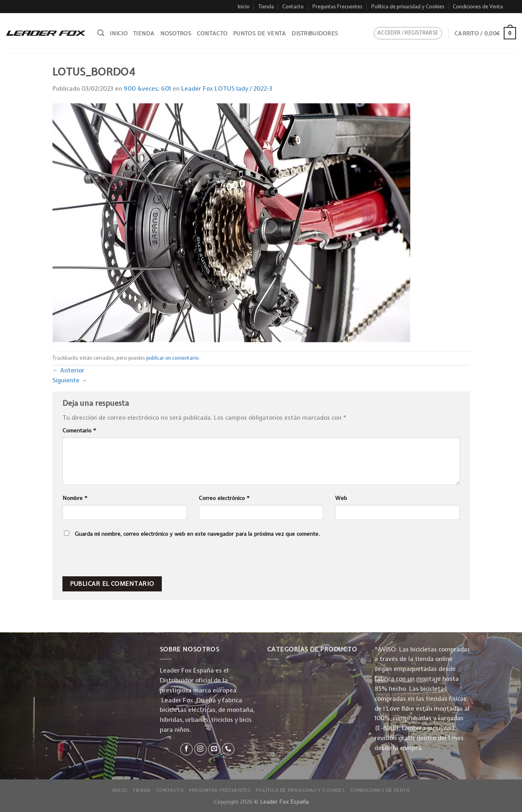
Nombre (75, 498)
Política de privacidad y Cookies (408, 7)
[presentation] (116, 559)
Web (341, 498)
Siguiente (70, 380)
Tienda (266, 7)
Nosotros (176, 33)
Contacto (293, 7)
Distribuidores (315, 33)
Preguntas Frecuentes (338, 7)
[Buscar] (101, 33)
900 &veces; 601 (147, 88)
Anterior (69, 370)
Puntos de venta (259, 33)
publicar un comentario (173, 358)
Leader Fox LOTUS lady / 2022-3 (227, 88)
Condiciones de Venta (478, 7)
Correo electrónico (224, 498)
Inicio (244, 7)
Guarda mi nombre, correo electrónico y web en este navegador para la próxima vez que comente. (197, 534)
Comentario (79, 430)
